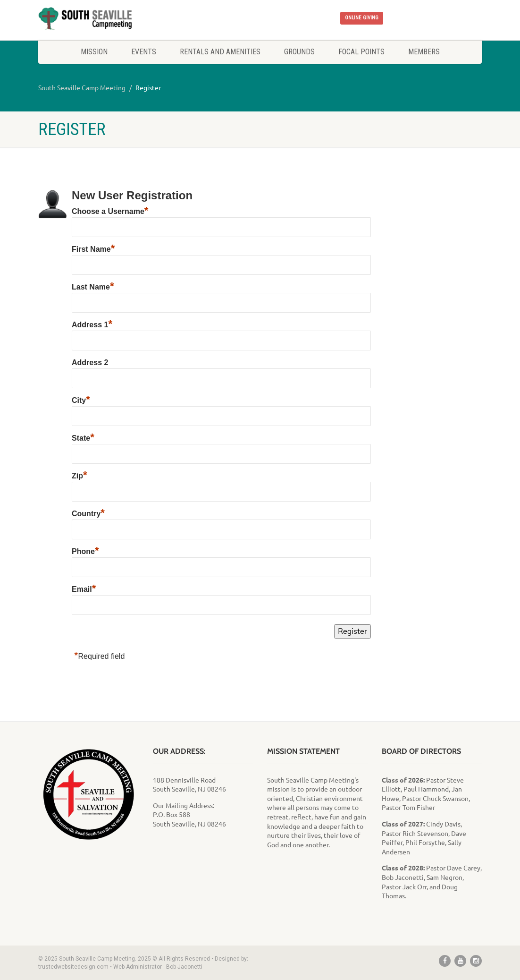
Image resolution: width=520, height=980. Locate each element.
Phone (85, 551)
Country (88, 514)
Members (424, 52)
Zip (80, 476)
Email (84, 589)
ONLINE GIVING (362, 18)
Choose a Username (110, 211)
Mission (94, 52)
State (83, 438)
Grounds (299, 52)
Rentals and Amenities (220, 52)
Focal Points (361, 52)
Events (144, 52)
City (81, 400)
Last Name (93, 287)
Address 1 (92, 325)
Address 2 (90, 362)
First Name (93, 249)
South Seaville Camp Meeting (82, 87)
